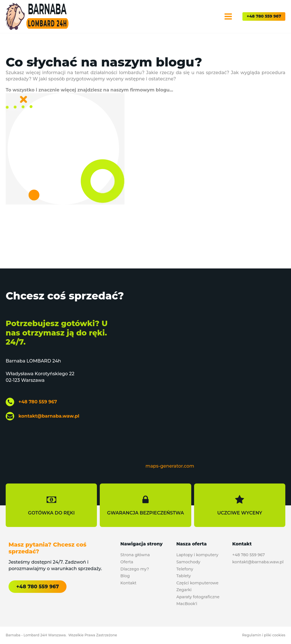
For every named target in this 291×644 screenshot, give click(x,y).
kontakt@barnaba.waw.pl (49, 416)
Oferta (127, 562)
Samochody (188, 562)
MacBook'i (187, 604)
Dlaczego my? (135, 569)
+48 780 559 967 (264, 16)
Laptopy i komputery (197, 555)
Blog (125, 576)
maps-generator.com (170, 466)
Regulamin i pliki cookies (264, 635)
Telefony (185, 569)
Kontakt (128, 583)
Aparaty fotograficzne (198, 597)
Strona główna (135, 555)
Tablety (183, 576)
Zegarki (184, 590)
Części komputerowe (197, 583)
